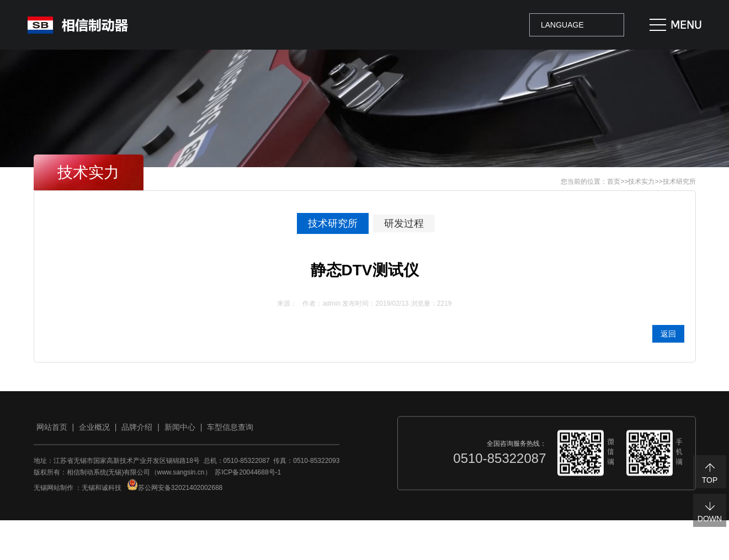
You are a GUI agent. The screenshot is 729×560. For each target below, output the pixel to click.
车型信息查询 (230, 431)
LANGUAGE (562, 25)
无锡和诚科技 (102, 492)
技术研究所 (679, 182)
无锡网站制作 (54, 492)
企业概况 (94, 431)
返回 (668, 334)
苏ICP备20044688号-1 (248, 476)
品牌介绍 (137, 431)
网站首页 (52, 431)
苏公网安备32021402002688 (175, 492)
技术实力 (641, 182)
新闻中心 (180, 431)
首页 (614, 182)
